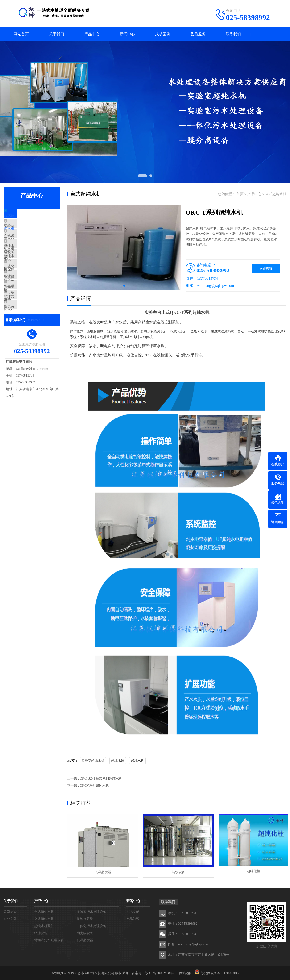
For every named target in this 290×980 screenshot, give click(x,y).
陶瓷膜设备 (23, 314)
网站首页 (21, 34)
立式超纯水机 (25, 244)
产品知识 (133, 919)
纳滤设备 (22, 300)
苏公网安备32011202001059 (220, 973)
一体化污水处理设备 (31, 286)
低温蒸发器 (23, 341)
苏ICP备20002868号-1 (160, 973)
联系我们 (233, 34)
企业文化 (10, 919)
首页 (240, 195)
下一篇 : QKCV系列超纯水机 (88, 786)
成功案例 (163, 34)
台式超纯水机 (25, 216)
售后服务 (198, 34)
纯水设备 (177, 872)
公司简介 (10, 912)
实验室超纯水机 (93, 761)
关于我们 (57, 34)
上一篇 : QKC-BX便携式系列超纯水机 (95, 779)
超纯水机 (137, 761)
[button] (124, 286)
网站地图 (186, 973)
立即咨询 (266, 269)
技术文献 (133, 912)
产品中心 (92, 34)
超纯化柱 (251, 872)
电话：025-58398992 (183, 923)
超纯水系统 (23, 258)
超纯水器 (118, 761)
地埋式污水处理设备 (31, 327)
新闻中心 (127, 34)
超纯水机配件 (25, 272)
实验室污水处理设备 (31, 230)
